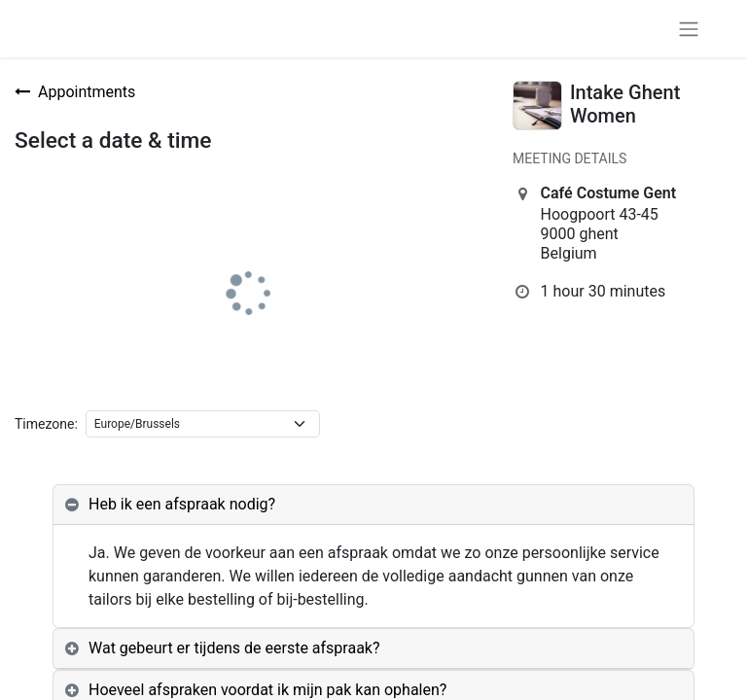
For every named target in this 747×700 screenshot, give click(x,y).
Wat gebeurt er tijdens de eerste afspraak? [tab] (234, 648)
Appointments (75, 92)
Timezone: (46, 424)
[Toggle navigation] (689, 29)
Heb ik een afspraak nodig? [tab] (182, 504)
